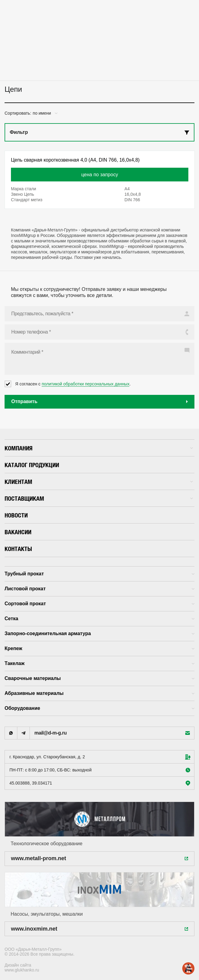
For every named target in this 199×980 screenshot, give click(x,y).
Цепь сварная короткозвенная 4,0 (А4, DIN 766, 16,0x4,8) (75, 160)
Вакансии (18, 532)
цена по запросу (100, 175)
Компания (99, 448)
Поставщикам (99, 498)
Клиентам (99, 482)
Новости (16, 515)
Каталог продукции (32, 465)
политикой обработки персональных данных (86, 384)
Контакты (18, 549)
